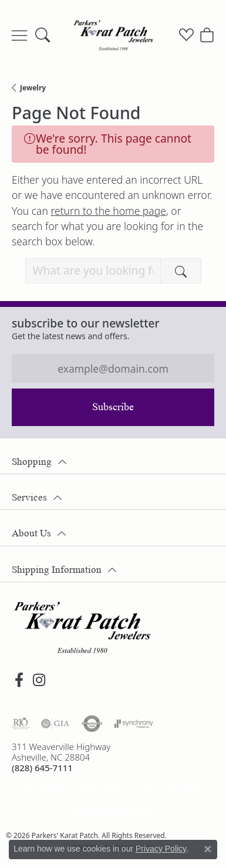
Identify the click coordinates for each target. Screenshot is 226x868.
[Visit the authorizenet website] (92, 724)
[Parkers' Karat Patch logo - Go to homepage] (113, 35)
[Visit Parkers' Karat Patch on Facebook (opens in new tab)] (19, 680)
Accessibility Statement (113, 813)
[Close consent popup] (208, 849)
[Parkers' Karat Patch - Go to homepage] (82, 627)
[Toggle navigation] (19, 35)
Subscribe (113, 407)
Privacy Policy (102, 791)
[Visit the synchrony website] (134, 724)
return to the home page (108, 211)
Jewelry (33, 88)
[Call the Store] (42, 768)
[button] (43, 35)
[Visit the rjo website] (21, 724)
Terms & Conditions (172, 791)
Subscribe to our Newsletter (86, 323)
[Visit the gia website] (55, 724)
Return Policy (43, 791)
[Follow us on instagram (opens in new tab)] (39, 680)
